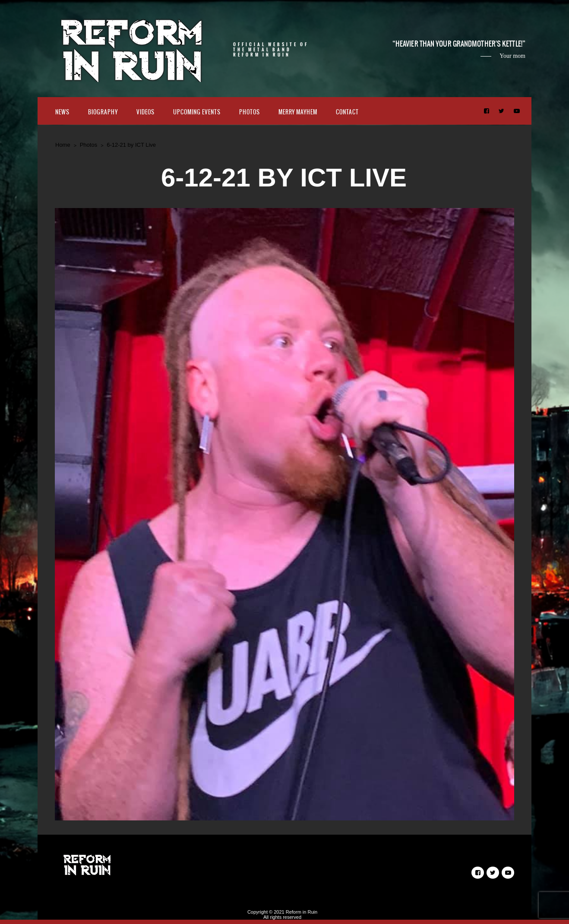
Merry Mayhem (298, 112)
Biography (103, 112)
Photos (250, 112)
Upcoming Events (197, 112)
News (62, 112)
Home (63, 145)
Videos (145, 112)
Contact (347, 112)
